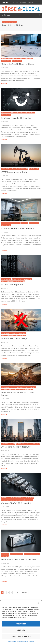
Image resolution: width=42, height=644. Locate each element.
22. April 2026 (5, 563)
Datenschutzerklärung (22, 641)
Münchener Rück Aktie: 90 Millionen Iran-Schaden (17, 64)
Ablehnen (21, 630)
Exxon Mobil (22, 333)
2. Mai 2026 (4, 342)
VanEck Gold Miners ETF (25, 389)
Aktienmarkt (5, 113)
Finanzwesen (14, 58)
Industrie (19, 281)
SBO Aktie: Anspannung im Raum (12, 285)
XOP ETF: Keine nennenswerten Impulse (14, 172)
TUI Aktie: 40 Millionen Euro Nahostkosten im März (18, 228)
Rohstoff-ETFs (13, 389)
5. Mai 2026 (4, 288)
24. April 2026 (5, 507)
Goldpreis (4, 389)
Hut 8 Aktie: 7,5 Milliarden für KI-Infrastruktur (22, 2)
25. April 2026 (5, 399)
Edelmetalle (5, 498)
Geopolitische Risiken (26, 58)
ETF (13, 169)
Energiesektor (6, 169)
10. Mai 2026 (5, 232)
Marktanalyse (28, 554)
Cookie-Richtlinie (12, 641)
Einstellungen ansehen (21, 636)
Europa (3, 223)
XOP (38, 169)
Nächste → (24, 592)
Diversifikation (17, 279)
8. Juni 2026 (4, 68)
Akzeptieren (21, 624)
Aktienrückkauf (6, 279)
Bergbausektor (6, 387)
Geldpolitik (5, 554)
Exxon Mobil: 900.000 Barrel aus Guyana (15, 339)
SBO (24, 281)
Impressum (32, 641)
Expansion (14, 333)
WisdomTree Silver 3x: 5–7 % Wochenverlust (16, 503)
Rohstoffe (32, 169)
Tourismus (4, 115)
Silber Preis (5, 556)
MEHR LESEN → (5, 84)
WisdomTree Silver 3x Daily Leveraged (13, 500)
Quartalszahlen (17, 61)
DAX (14, 444)
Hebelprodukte (29, 498)
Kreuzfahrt (24, 223)
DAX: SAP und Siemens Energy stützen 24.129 (16, 447)
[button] (39, 603)
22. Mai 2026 (5, 176)
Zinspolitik (29, 500)
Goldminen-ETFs (30, 387)
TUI (9, 115)
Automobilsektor (7, 444)
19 (18, 592)
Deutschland (5, 58)
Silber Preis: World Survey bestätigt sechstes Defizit (19, 559)
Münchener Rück (6, 61)
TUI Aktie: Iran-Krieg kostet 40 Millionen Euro (16, 118)
